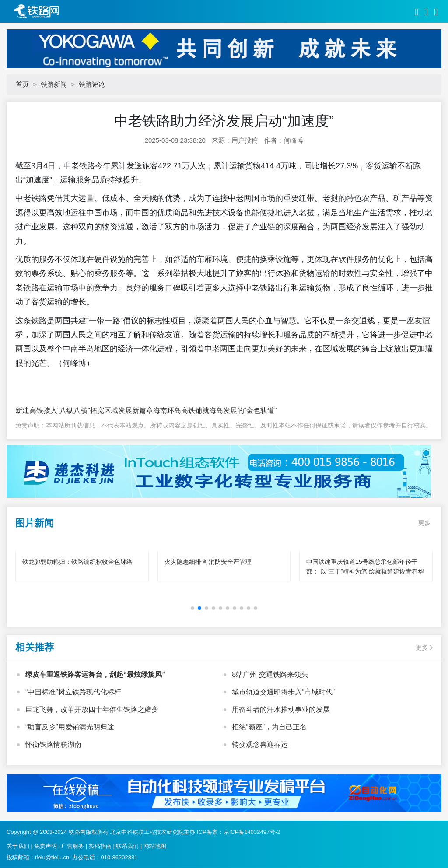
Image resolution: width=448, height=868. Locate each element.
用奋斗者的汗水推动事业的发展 (281, 709)
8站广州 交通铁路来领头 (270, 674)
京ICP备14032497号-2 (252, 832)
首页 (22, 84)
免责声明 (45, 846)
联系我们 (127, 846)
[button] (192, 608)
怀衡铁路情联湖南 (53, 744)
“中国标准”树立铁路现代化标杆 (73, 692)
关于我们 (18, 846)
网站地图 (155, 846)
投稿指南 (100, 846)
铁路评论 (92, 84)
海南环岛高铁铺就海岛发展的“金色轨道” (215, 411)
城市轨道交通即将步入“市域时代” (283, 692)
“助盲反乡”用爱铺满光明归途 (70, 727)
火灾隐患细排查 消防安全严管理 (208, 562)
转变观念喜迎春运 (260, 744)
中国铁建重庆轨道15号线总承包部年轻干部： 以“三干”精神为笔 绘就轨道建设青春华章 (365, 571)
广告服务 (73, 846)
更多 (424, 523)
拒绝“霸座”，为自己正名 (269, 727)
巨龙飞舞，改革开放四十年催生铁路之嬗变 (92, 709)
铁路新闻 (54, 84)
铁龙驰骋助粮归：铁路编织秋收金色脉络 (77, 562)
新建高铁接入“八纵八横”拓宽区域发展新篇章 (84, 411)
